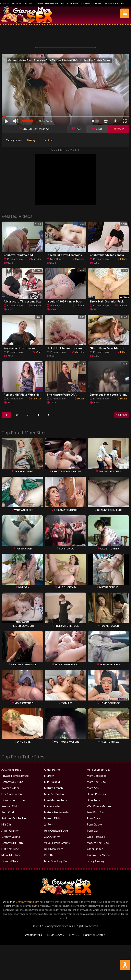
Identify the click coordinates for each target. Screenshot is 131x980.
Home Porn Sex (97, 799)
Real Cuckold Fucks (56, 835)
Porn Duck (93, 823)
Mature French (53, 792)
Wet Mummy (36, 3)
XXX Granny (52, 841)
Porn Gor (93, 835)
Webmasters (33, 939)
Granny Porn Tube (114, 3)
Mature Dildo (52, 823)
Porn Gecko (94, 829)
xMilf (119, 129)
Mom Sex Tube (96, 786)
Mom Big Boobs (97, 780)
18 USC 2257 (56, 939)
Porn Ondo (8, 817)
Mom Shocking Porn (57, 866)
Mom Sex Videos (55, 799)
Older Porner (52, 774)
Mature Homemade (56, 817)
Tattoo (48, 140)
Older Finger (95, 853)
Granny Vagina (11, 841)
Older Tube (72, 3)
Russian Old (9, 811)
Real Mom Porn (54, 853)
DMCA (74, 939)
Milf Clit (6, 829)
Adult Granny (10, 835)
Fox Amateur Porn (91, 3)
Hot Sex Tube (10, 853)
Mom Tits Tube (11, 860)
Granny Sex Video (98, 860)
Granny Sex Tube (55, 3)
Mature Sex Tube (98, 847)
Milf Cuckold (52, 786)
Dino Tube (93, 805)
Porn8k (49, 860)
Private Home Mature (15, 780)
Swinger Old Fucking (14, 823)
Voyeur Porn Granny (57, 847)
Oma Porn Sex (96, 841)
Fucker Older (52, 811)
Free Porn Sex (96, 817)
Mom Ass (93, 792)
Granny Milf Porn (12, 847)
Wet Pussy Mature (99, 811)
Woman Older (10, 792)
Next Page (119, 417)
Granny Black (10, 866)
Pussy (31, 140)
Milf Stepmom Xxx (98, 774)
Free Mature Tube (56, 805)
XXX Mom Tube (19, 3)
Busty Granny (96, 866)
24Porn (49, 829)
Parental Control (95, 939)
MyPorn (49, 780)
